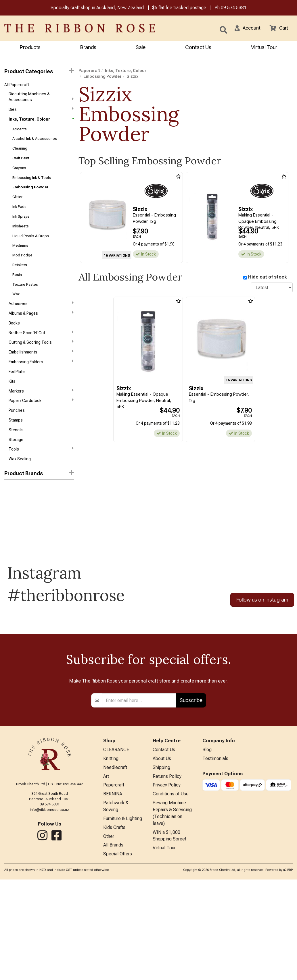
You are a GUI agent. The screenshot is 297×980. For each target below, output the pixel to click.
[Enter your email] (139, 794)
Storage (16, 460)
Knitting (111, 853)
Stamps (16, 439)
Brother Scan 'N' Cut (41, 347)
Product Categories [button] (39, 72)
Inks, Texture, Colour (41, 121)
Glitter (17, 203)
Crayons (19, 173)
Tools (41, 469)
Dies (41, 111)
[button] (246, 29)
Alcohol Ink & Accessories (35, 142)
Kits (12, 398)
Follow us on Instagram (262, 621)
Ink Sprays (21, 224)
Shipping (161, 862)
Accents (20, 132)
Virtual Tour (264, 48)
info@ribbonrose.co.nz (49, 903)
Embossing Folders (41, 377)
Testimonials (215, 853)
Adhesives (41, 316)
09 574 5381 (234, 8)
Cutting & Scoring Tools (41, 357)
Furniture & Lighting (123, 917)
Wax (16, 306)
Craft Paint (21, 162)
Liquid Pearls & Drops (31, 244)
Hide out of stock (268, 278)
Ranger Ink (14, 510)
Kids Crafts (114, 926)
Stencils (16, 449)
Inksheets (21, 234)
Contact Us (198, 48)
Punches (17, 429)
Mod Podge (22, 265)
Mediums (20, 255)
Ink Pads (19, 214)
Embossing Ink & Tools (32, 183)
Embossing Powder (30, 193)
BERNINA (113, 891)
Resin (17, 286)
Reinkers (20, 275)
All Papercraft (17, 86)
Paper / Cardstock (41, 418)
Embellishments (41, 367)
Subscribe (191, 794)
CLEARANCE (116, 843)
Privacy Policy (167, 881)
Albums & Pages (41, 326)
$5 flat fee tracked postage (179, 8)
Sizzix (10, 520)
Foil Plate (17, 388)
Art (106, 872)
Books (14, 337)
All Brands (113, 945)
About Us (162, 853)
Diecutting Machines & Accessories (41, 98)
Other (109, 936)
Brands (88, 48)
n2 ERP (288, 971)
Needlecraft (115, 862)
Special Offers (118, 955)
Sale (141, 48)
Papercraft (89, 71)
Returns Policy (167, 872)
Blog (207, 843)
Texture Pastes (25, 296)
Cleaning (20, 152)
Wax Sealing (20, 480)
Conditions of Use (171, 891)
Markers (41, 408)
